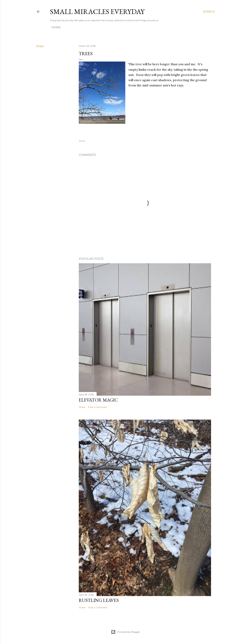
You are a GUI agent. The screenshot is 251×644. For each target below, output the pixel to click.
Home (56, 27)
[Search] (209, 12)
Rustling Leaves (99, 600)
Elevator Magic (98, 400)
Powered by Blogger (125, 632)
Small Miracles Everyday (97, 12)
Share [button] (40, 46)
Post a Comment (98, 407)
